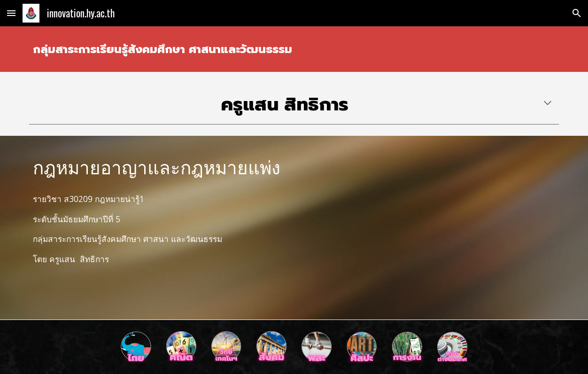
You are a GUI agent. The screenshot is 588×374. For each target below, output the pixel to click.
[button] (11, 13)
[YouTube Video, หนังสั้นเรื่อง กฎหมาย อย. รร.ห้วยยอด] (429, 228)
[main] (294, 49)
